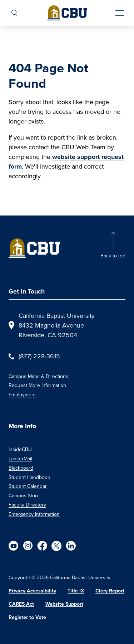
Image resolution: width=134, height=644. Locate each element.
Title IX (76, 591)
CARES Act (21, 604)
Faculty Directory (27, 505)
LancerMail (20, 459)
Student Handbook (29, 477)
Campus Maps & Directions (38, 376)
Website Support (64, 604)
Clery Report (110, 591)
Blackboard (21, 468)
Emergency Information (34, 514)
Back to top (113, 256)
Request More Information (37, 385)
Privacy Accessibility (32, 591)
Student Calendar (28, 486)
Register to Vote (27, 617)
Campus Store (24, 496)
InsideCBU (20, 449)
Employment (22, 395)
